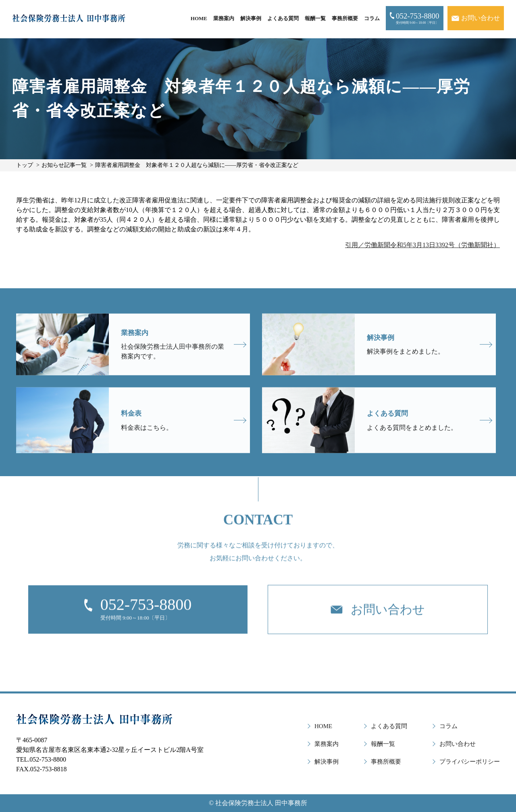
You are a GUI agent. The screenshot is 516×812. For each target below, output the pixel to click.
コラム (372, 18)
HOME (199, 18)
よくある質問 (283, 18)
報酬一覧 (315, 18)
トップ (25, 165)
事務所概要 (345, 18)
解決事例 (251, 18)
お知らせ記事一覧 (64, 165)
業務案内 (224, 18)
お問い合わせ (458, 744)
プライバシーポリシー (470, 762)
